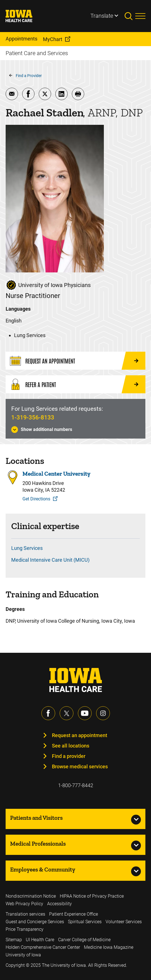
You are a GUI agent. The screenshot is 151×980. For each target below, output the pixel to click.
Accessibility (60, 904)
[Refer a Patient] (75, 384)
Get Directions (36, 499)
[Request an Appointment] (75, 361)
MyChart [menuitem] (53, 39)
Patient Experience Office (74, 914)
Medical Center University (56, 474)
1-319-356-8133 (33, 417)
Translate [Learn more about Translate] (102, 16)
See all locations (71, 746)
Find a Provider (29, 76)
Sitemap (14, 940)
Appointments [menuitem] (21, 39)
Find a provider (69, 756)
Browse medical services (80, 766)
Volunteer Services (124, 922)
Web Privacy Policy (24, 904)
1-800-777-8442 (76, 785)
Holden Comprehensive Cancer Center (43, 947)
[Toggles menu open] (140, 16)
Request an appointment (80, 735)
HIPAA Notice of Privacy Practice (92, 896)
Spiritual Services (85, 922)
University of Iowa (23, 955)
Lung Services (27, 548)
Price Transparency (25, 929)
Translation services (25, 914)
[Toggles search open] (130, 16)
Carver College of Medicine (84, 940)
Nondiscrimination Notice (31, 896)
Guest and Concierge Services (35, 922)
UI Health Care (40, 940)
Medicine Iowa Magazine (109, 947)
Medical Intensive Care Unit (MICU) (50, 560)
